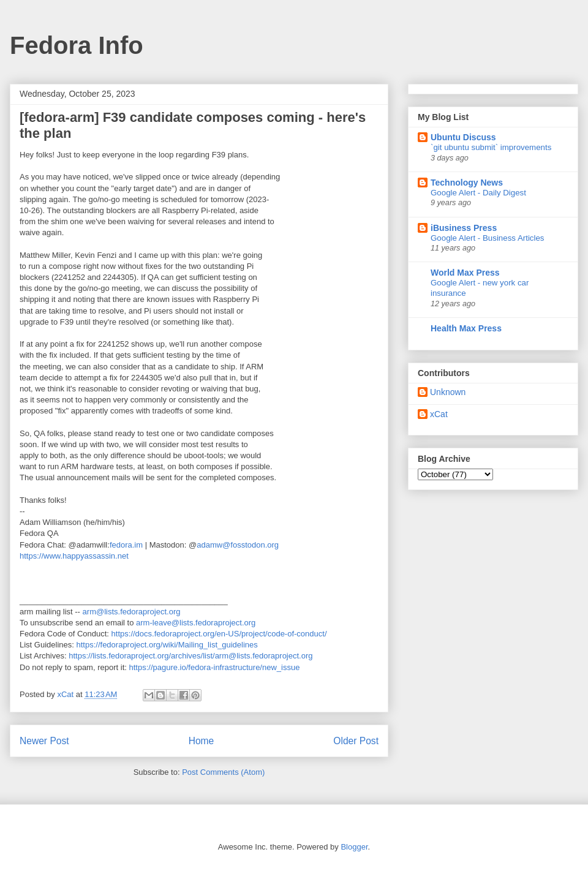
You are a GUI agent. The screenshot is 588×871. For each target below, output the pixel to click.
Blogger (354, 847)
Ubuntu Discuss (463, 137)
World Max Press (465, 273)
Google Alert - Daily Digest (478, 193)
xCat (439, 414)
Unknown (448, 392)
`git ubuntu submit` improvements (491, 147)
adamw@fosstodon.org (238, 545)
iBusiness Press (464, 228)
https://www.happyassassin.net (74, 556)
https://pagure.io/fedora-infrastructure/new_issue (214, 667)
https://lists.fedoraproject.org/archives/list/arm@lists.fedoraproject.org (190, 656)
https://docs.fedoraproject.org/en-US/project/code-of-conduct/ (219, 634)
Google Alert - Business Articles (488, 238)
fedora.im (126, 545)
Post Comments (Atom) (223, 772)
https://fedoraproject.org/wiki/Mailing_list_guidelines (167, 645)
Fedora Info (77, 45)
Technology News (467, 183)
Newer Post (44, 741)
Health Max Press (466, 328)
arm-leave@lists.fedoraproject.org (196, 623)
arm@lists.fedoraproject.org (132, 612)
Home (202, 741)
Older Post (356, 741)
